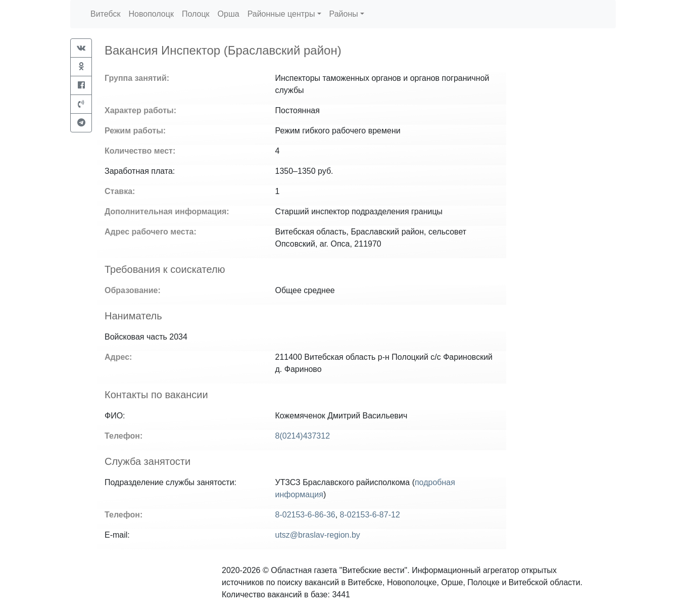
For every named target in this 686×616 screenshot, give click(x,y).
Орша (229, 14)
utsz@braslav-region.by (318, 535)
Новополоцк (151, 14)
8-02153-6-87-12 (370, 515)
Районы (344, 14)
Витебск (105, 14)
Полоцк (196, 14)
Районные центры (281, 14)
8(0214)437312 (303, 436)
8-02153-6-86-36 (305, 515)
